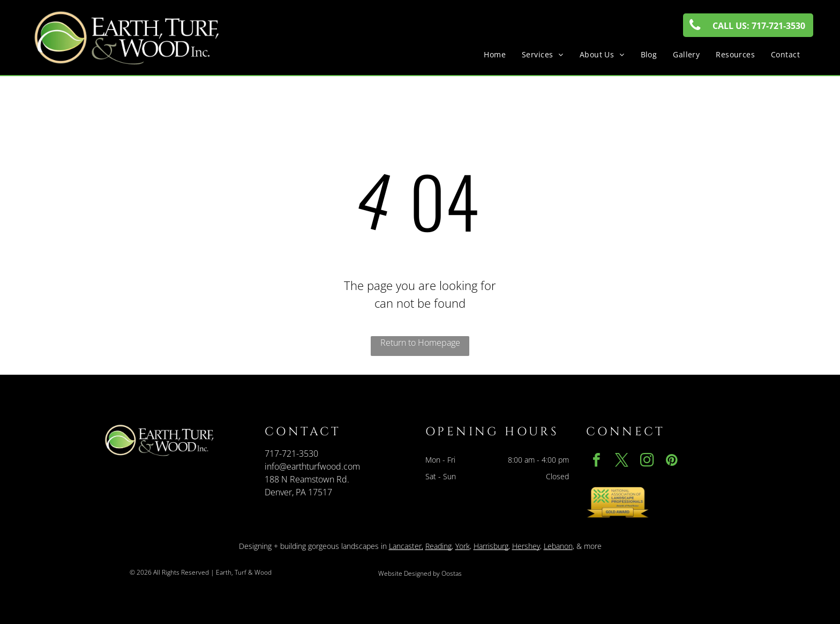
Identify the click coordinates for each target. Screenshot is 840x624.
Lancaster (405, 546)
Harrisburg (491, 546)
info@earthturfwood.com (312, 466)
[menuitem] (495, 54)
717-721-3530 (291, 454)
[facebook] (596, 461)
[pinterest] (672, 461)
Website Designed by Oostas (420, 573)
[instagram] (647, 461)
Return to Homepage (420, 343)
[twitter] (621, 461)
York (463, 546)
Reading (438, 546)
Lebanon (558, 546)
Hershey (526, 546)
